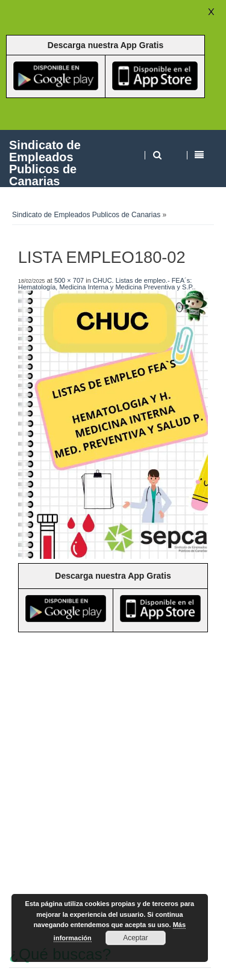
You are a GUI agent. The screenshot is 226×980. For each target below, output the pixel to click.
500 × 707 (69, 280)
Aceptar (135, 938)
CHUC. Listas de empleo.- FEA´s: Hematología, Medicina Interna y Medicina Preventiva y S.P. (106, 284)
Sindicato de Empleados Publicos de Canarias (45, 163)
